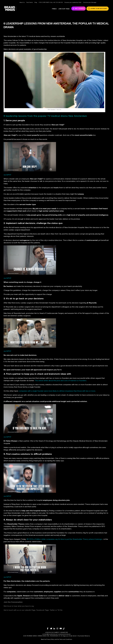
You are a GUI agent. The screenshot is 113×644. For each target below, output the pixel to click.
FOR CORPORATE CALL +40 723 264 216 (51, 2)
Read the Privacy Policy (48, 639)
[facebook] (49, 629)
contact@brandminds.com (50, 634)
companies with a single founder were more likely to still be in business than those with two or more (57, 391)
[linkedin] (55, 629)
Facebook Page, (43, 610)
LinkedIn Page (30, 610)
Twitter (52, 610)
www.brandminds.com (64, 634)
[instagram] (58, 629)
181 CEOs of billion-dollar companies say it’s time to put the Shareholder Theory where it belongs (64, 539)
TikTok (60, 610)
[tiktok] (64, 629)
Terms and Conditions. (66, 639)
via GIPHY (7, 175)
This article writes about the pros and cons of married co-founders (61, 380)
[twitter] (52, 629)
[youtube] (61, 629)
